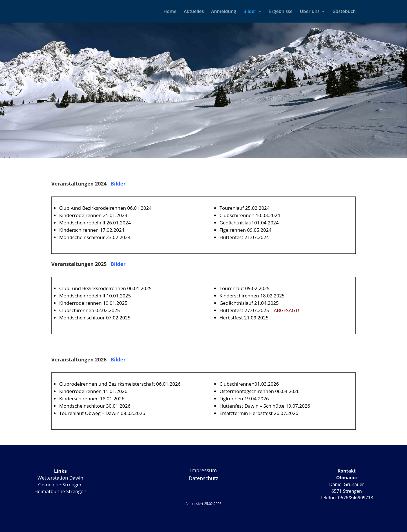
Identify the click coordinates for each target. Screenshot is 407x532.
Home (170, 12)
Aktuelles (194, 12)
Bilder (250, 12)
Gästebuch (344, 12)
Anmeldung (224, 12)
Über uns (310, 12)
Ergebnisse (281, 12)
